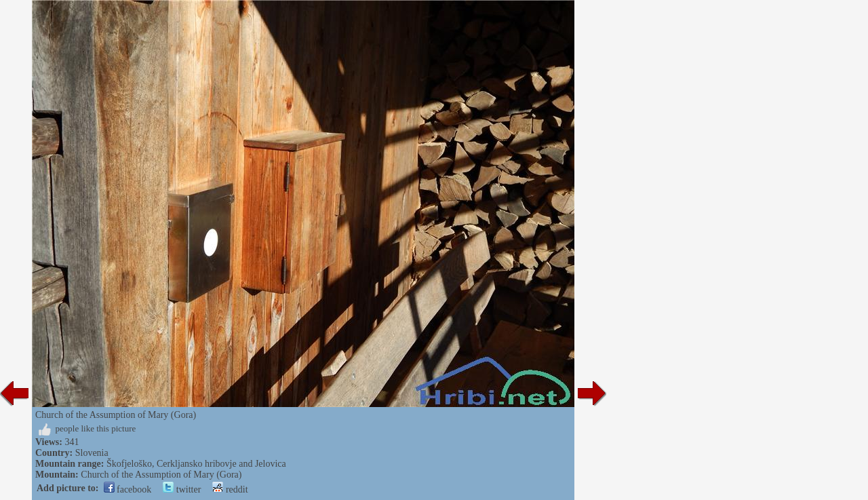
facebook (128, 489)
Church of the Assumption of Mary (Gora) (161, 475)
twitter (182, 489)
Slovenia (92, 453)
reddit (230, 489)
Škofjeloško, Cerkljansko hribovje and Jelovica (196, 464)
